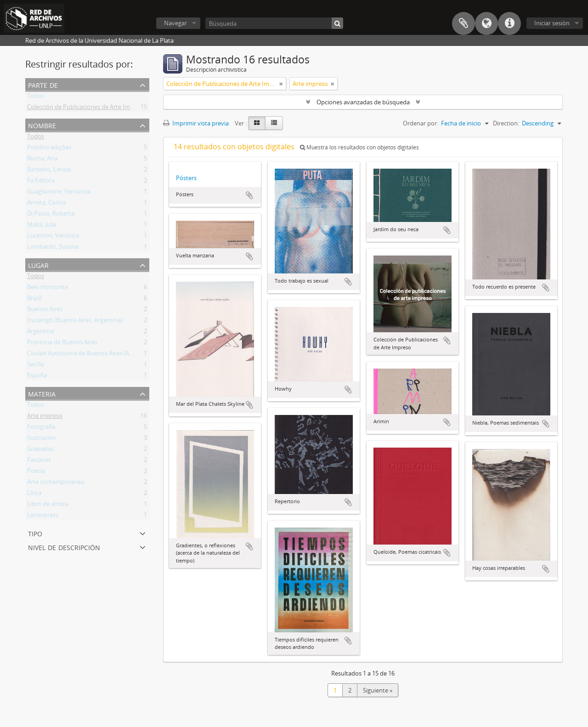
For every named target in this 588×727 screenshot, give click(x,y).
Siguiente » (378, 690)
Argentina (40, 333)
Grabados (40, 450)
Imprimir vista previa (196, 123)
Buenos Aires (45, 311)
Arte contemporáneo (56, 483)
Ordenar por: (421, 123)
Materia (42, 393)
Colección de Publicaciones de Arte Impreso (86, 108)
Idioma (486, 23)
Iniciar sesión (552, 23)
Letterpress (43, 517)
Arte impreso (45, 417)
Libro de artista (48, 505)
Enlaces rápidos (509, 23)
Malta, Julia (42, 226)
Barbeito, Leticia (49, 171)
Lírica (34, 494)
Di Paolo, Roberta (51, 215)
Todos (36, 97)
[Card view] (257, 123)
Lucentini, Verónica (53, 237)
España (37, 377)
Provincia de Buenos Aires (62, 344)
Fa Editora (41, 182)
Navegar (175, 23)
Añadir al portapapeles (249, 195)
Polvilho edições (49, 149)
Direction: (506, 123)
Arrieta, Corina (47, 204)
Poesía (36, 472)
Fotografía (41, 428)
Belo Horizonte (48, 289)
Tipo (35, 533)
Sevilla (36, 366)
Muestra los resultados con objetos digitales (359, 147)
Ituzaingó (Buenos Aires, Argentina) (75, 322)
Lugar (38, 264)
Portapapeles (464, 23)
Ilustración (42, 439)
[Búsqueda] (274, 23)
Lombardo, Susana (53, 248)
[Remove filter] (281, 84)
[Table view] (274, 123)
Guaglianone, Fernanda (59, 193)
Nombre (42, 125)
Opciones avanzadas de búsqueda (363, 102)
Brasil (34, 300)
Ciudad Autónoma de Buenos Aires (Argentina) (90, 355)
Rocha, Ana (42, 160)
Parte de (43, 84)
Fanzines (39, 461)
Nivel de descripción (64, 547)
